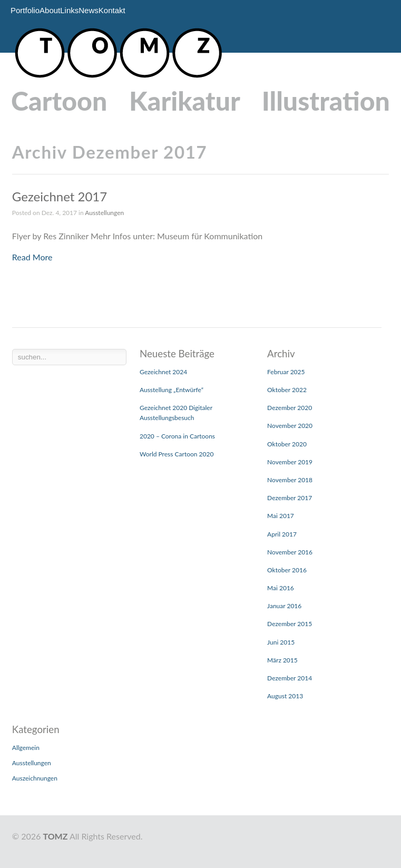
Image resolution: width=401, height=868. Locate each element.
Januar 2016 (284, 606)
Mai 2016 (281, 588)
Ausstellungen (104, 213)
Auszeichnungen (35, 778)
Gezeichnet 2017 (60, 196)
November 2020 (290, 426)
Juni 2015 (281, 642)
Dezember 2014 (290, 678)
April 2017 (282, 534)
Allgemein (26, 748)
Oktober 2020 (287, 444)
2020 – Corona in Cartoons (177, 436)
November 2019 (290, 462)
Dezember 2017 (290, 498)
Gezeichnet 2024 (163, 372)
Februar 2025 (286, 372)
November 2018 (290, 480)
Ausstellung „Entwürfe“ (172, 390)
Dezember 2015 (290, 624)
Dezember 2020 (290, 408)
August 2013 (285, 696)
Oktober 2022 (287, 390)
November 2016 (290, 552)
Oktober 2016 (287, 570)
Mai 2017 (281, 516)
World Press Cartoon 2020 (177, 454)
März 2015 (282, 660)
